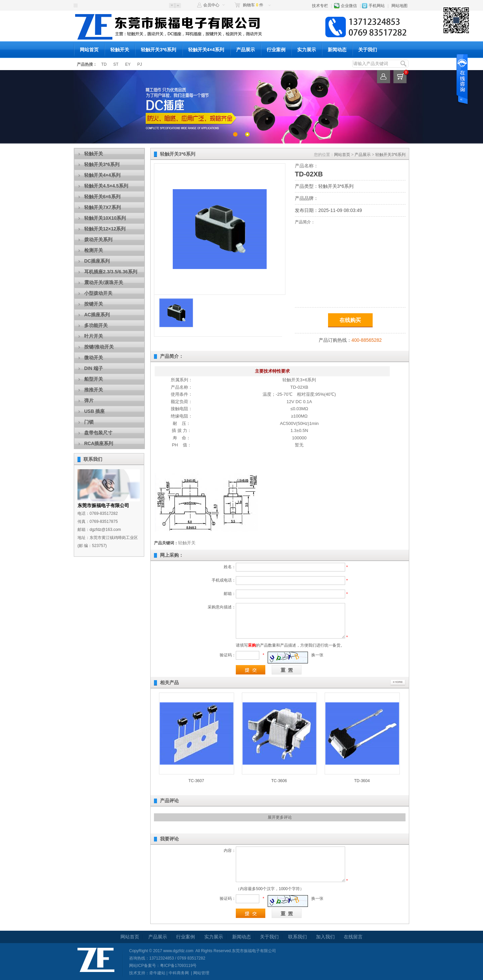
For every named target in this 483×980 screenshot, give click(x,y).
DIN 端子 (94, 368)
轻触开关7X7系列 (102, 207)
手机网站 (377, 6)
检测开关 (94, 250)
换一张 (317, 655)
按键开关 (94, 304)
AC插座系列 (97, 315)
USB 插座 (94, 411)
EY (128, 64)
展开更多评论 (280, 817)
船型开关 (94, 379)
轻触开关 (120, 50)
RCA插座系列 (99, 443)
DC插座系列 (97, 261)
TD (104, 64)
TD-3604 (362, 781)
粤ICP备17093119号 (178, 966)
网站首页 (89, 50)
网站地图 (399, 6)
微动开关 (94, 358)
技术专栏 (320, 6)
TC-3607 (196, 781)
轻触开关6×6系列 (102, 197)
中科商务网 (179, 973)
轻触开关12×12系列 (105, 229)
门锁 (89, 422)
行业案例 (276, 50)
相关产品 (169, 683)
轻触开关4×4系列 (206, 50)
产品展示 (246, 50)
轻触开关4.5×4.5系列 (106, 186)
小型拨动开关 (98, 293)
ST (116, 64)
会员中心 (211, 5)
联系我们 (93, 459)
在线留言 (353, 937)
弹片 (89, 400)
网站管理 (201, 973)
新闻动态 (337, 50)
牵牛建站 (157, 973)
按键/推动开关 (99, 347)
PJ (140, 64)
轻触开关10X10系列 (105, 218)
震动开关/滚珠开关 (104, 282)
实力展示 (307, 50)
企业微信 (349, 6)
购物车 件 (253, 5)
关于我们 (368, 50)
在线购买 (350, 320)
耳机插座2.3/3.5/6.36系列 (111, 272)
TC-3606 (279, 781)
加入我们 (325, 937)
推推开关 (94, 390)
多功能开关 (96, 325)
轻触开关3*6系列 (158, 50)
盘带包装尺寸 (98, 433)
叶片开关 (94, 336)
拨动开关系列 (98, 239)
